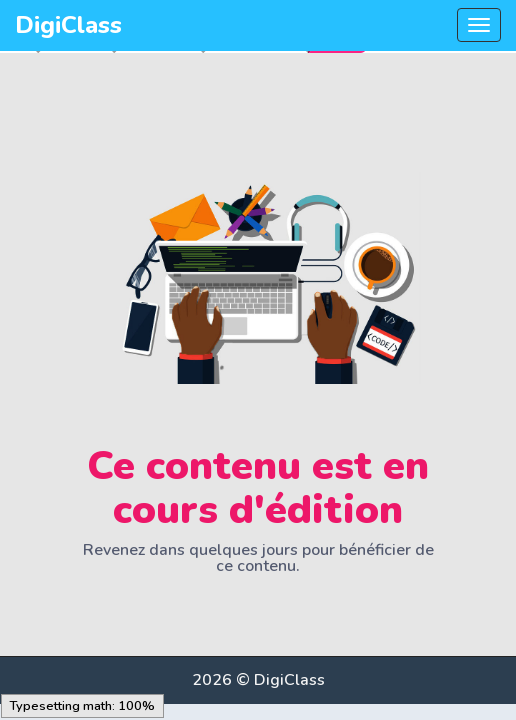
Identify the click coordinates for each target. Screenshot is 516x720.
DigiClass (68, 25)
